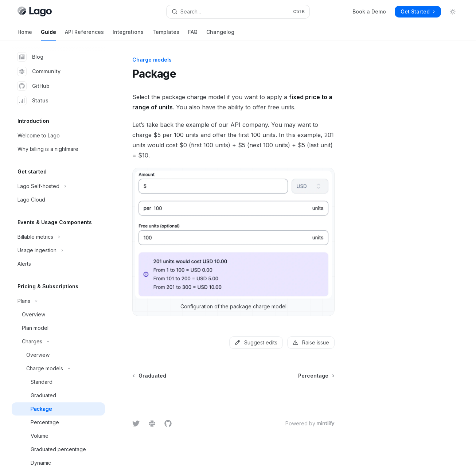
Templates (166, 35)
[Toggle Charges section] (58, 342)
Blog (30, 57)
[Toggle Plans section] (58, 301)
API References (84, 35)
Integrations (128, 35)
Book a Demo (369, 11)
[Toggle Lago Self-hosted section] (58, 186)
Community (39, 71)
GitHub (34, 86)
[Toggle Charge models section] (58, 368)
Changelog (220, 35)
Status (33, 101)
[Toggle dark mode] (453, 12)
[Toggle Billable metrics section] (58, 237)
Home (25, 35)
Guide (48, 35)
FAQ (193, 35)
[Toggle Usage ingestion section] (58, 250)
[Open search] (238, 12)
